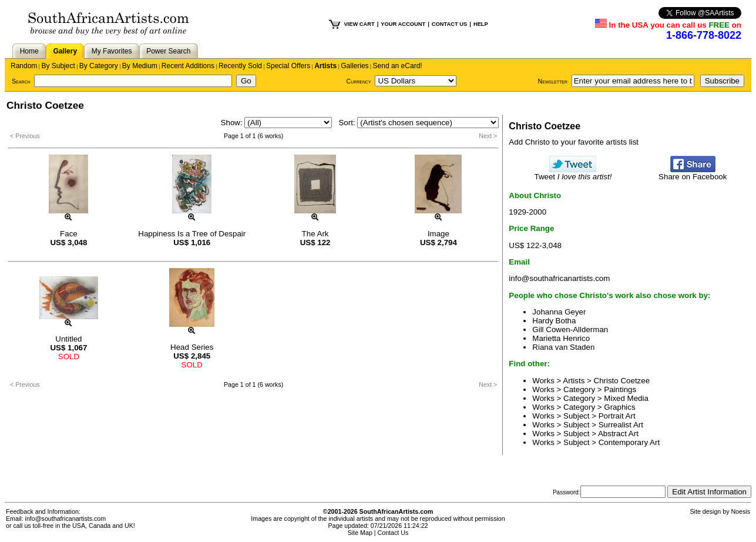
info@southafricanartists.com (559, 278)
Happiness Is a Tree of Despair (192, 234)
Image (439, 234)
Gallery (65, 51)
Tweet (573, 173)
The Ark (315, 234)
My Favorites (112, 51)
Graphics (619, 407)
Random (24, 66)
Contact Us (393, 533)
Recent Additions (188, 66)
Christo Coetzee (622, 381)
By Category (99, 66)
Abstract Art (618, 434)
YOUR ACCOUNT (403, 24)
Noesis (740, 511)
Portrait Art (617, 416)
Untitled (68, 339)
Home (29, 51)
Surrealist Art (621, 425)
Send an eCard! (398, 66)
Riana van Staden (563, 347)
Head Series (192, 347)
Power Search (168, 51)
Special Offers (288, 66)
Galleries (355, 66)
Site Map (360, 533)
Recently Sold (240, 66)
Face (69, 234)
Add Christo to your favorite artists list (574, 142)
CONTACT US (449, 24)
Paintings (620, 389)
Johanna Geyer (559, 312)
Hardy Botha (554, 321)
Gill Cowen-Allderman (570, 329)
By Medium (140, 66)
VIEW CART (359, 24)
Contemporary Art (629, 442)
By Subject (58, 66)
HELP (481, 24)
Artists (325, 66)
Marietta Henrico (561, 338)
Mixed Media (626, 398)
